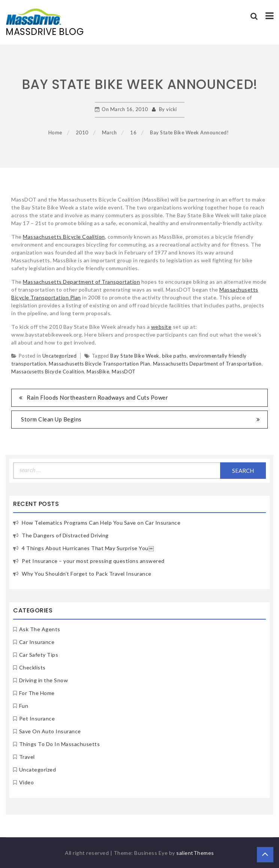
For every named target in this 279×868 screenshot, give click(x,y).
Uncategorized (60, 356)
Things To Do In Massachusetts (60, 744)
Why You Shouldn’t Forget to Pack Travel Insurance (87, 574)
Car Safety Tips (39, 655)
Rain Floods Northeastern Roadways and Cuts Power (97, 397)
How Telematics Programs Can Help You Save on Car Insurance (101, 523)
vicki (172, 109)
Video (27, 782)
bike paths (174, 356)
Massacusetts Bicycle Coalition (48, 372)
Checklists (32, 667)
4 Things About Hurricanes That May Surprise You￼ (88, 548)
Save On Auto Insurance (50, 731)
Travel (27, 757)
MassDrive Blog (45, 32)
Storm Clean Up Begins (51, 419)
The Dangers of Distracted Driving (65, 535)
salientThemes (195, 853)
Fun (24, 706)
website (161, 327)
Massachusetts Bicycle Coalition (64, 237)
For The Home (37, 693)
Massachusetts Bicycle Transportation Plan (100, 364)
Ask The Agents (40, 629)
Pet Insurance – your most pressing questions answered (93, 561)
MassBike (98, 372)
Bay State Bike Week (135, 356)
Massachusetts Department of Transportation (81, 282)
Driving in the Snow (44, 680)
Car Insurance (37, 642)
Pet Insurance (37, 718)
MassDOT (124, 372)
